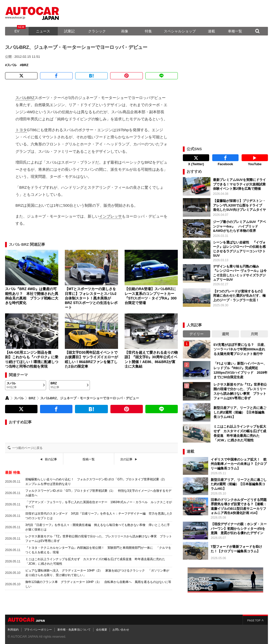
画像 (125, 31)
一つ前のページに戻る (27, 448)
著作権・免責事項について (74, 630)
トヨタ (21, 130)
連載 (211, 31)
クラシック (97, 31)
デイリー (197, 334)
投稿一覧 (89, 459)
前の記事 (51, 459)
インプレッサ (110, 216)
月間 (254, 334)
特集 (148, 31)
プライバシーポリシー (38, 630)
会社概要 (102, 630)
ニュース (43, 31)
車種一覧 (235, 31)
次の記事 (126, 459)
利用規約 (13, 630)
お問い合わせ (121, 630)
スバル (12, 65)
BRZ (25, 65)
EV (17, 31)
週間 (225, 334)
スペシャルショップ (180, 31)
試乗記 (69, 31)
